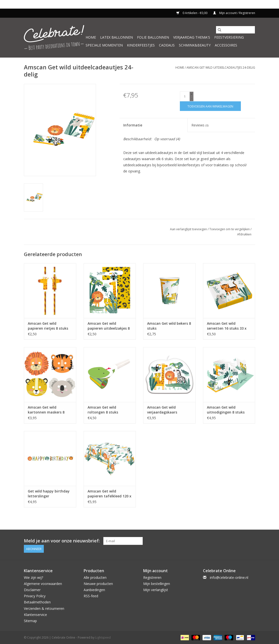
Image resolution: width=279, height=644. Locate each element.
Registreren (152, 577)
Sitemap (30, 621)
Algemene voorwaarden (43, 584)
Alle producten (95, 577)
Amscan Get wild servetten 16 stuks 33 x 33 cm (227, 326)
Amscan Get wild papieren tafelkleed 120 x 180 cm (109, 494)
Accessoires (226, 45)
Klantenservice (35, 615)
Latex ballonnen (116, 37)
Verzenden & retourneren (44, 608)
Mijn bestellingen (157, 584)
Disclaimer (32, 590)
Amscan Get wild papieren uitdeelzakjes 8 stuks (109, 326)
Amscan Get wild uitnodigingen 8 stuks (226, 410)
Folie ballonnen (153, 37)
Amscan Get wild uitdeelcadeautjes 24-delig (221, 68)
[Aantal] (185, 96)
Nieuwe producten (98, 584)
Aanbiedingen (94, 590)
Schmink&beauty (195, 45)
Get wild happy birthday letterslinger (49, 494)
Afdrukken (244, 234)
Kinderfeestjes (141, 45)
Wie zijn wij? (33, 577)
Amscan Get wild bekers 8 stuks (169, 326)
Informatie (133, 125)
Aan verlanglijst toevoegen (189, 229)
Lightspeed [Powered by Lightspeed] (103, 637)
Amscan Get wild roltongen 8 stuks (103, 410)
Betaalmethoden (37, 602)
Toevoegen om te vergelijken (230, 229)
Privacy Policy (35, 596)
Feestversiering (229, 37)
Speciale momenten (104, 45)
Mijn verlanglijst (156, 590)
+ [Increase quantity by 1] (192, 94)
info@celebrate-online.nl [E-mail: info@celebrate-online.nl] (229, 577)
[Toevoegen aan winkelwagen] (210, 106)
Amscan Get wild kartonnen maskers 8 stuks (46, 410)
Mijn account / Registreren (234, 13)
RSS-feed (91, 596)
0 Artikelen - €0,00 (192, 13)
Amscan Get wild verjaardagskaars (162, 410)
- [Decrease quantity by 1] (192, 99)
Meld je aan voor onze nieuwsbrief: (62, 541)
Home (91, 37)
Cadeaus (167, 45)
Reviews (200, 125)
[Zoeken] (235, 30)
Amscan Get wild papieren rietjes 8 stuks (48, 326)
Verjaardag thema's (192, 37)
